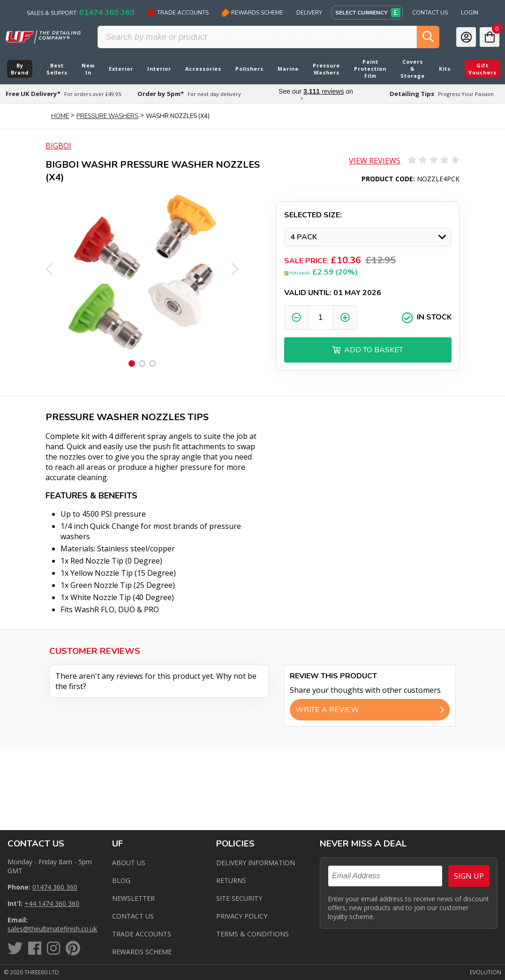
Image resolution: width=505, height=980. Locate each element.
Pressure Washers (107, 116)
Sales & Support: (81, 13)
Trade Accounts (178, 13)
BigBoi (58, 146)
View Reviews (375, 161)
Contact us (133, 916)
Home (60, 116)
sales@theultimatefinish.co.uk (52, 929)
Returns (231, 880)
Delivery (309, 13)
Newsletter (133, 898)
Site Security (239, 898)
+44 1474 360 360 (52, 903)
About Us (129, 863)
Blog (121, 880)
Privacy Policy (242, 916)
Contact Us (430, 13)
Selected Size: (313, 215)
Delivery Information (256, 863)
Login (470, 13)
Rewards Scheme (252, 13)
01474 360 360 (55, 887)
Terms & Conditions (252, 934)
